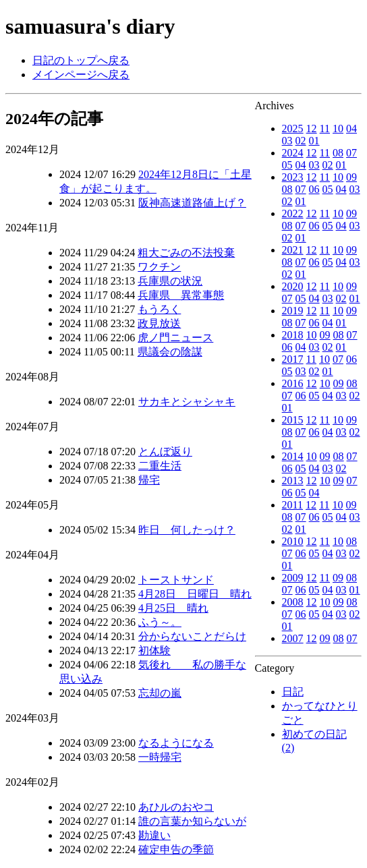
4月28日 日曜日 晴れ (195, 594)
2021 (293, 250)
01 (314, 141)
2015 (293, 420)
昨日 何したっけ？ (187, 530)
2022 (293, 213)
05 (287, 165)
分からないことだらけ (192, 636)
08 (338, 153)
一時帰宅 (160, 757)
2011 (292, 505)
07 (351, 153)
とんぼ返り (165, 452)
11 (325, 128)
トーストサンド (176, 580)
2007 (293, 638)
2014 (293, 456)
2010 (293, 541)
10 (338, 128)
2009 (293, 578)
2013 (293, 481)
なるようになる (176, 743)
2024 (293, 153)
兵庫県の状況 (170, 281)
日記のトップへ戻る (81, 60)
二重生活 (160, 466)
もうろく (159, 309)
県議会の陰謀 (170, 352)
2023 (293, 177)
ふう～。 (160, 622)
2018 (293, 335)
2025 (293, 128)
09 (351, 177)
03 (287, 141)
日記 (293, 692)
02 (301, 141)
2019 (293, 311)
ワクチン (159, 267)
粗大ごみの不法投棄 (186, 253)
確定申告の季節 (176, 849)
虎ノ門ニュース (175, 338)
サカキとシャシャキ (187, 402)
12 (312, 128)
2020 (293, 286)
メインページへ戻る (81, 75)
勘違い (154, 835)
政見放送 (159, 323)
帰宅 (149, 480)
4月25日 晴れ (173, 608)
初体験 (154, 650)
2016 (293, 383)
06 (314, 189)
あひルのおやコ (176, 807)
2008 (293, 602)
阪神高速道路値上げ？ (192, 203)
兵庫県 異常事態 (181, 295)
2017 (293, 359)
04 (351, 128)
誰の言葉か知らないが (192, 821)
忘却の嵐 (160, 693)
